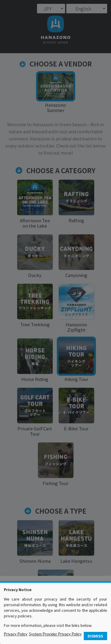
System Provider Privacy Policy (55, 634)
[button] (96, 636)
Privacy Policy (16, 634)
